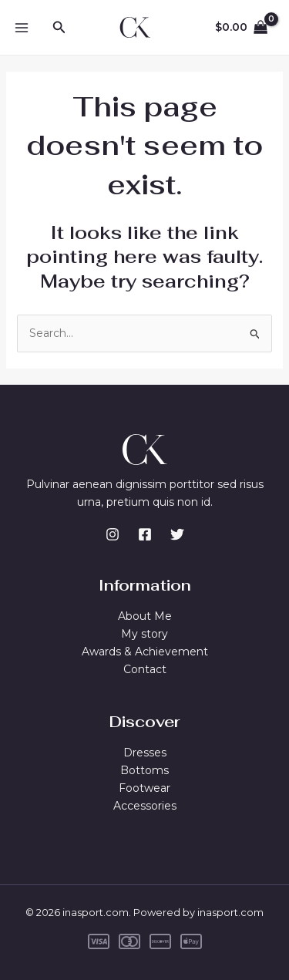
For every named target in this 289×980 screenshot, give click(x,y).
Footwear (144, 788)
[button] (59, 28)
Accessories (145, 806)
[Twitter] (177, 534)
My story (144, 634)
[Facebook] (145, 534)
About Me (145, 616)
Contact (145, 669)
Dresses (145, 753)
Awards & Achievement (145, 652)
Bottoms (144, 770)
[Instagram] (113, 534)
